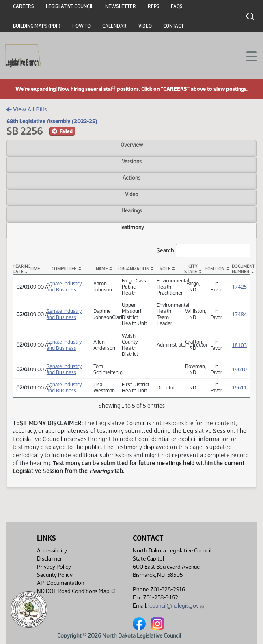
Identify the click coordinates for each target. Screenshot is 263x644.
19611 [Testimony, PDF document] (239, 387)
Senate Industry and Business (64, 287)
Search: (204, 251)
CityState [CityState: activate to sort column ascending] (191, 269)
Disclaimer (50, 559)
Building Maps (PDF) (37, 26)
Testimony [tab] (132, 227)
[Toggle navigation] (247, 56)
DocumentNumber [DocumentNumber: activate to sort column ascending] (241, 269)
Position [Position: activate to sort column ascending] (214, 269)
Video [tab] (132, 194)
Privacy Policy (54, 567)
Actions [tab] (131, 178)
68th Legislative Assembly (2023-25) (52, 121)
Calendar (114, 26)
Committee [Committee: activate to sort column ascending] (64, 269)
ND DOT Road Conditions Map (77, 591)
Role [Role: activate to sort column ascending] (165, 269)
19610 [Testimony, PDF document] (239, 369)
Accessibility (52, 551)
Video (145, 26)
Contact (174, 26)
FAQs (177, 6)
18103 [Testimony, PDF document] (239, 345)
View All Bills (27, 109)
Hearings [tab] (132, 210)
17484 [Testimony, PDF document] (239, 314)
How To (81, 26)
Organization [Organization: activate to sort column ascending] (134, 269)
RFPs (154, 6)
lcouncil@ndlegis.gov (176, 606)
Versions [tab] (132, 161)
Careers (24, 6)
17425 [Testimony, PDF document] (239, 287)
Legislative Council (70, 6)
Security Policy (55, 575)
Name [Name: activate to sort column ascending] (102, 269)
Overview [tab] (132, 145)
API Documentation (60, 583)
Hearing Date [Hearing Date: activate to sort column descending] (20, 269)
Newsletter (121, 6)
